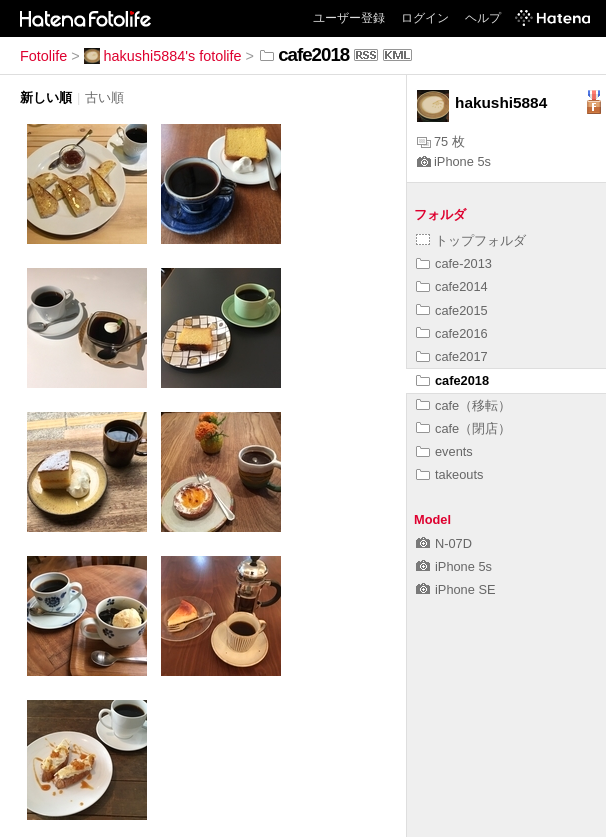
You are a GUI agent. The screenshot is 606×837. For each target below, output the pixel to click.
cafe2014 (452, 286)
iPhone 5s (454, 161)
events (444, 451)
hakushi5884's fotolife (163, 56)
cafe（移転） (463, 405)
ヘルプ (483, 18)
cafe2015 (452, 310)
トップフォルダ (471, 240)
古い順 (104, 97)
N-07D (444, 543)
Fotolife (43, 56)
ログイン (425, 18)
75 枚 (441, 141)
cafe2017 (452, 356)
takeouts (449, 474)
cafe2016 (452, 333)
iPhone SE (455, 589)
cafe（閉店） (463, 428)
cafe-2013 (454, 263)
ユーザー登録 (349, 18)
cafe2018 (452, 380)
